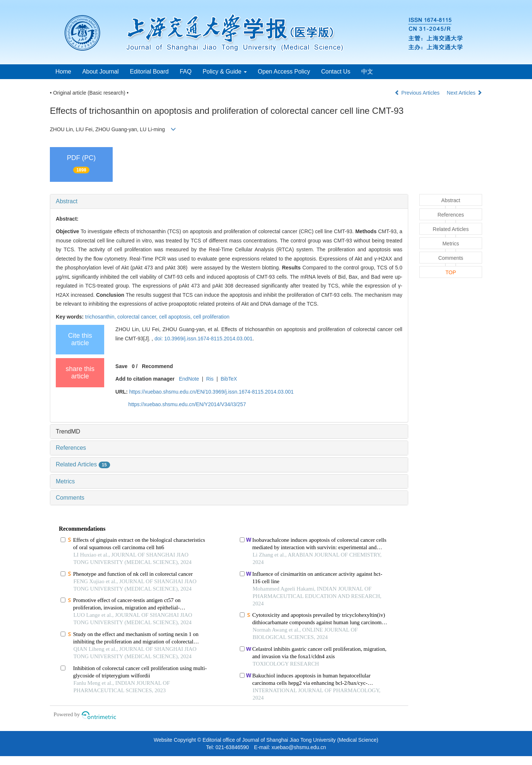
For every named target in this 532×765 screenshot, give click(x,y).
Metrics (65, 481)
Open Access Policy (284, 72)
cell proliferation (211, 317)
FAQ (185, 72)
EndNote (189, 379)
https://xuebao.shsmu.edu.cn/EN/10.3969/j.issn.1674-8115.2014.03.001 (212, 392)
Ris (210, 379)
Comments (70, 498)
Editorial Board (149, 72)
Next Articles (464, 93)
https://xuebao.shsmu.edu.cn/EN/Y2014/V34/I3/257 (187, 404)
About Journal (101, 72)
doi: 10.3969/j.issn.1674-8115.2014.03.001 (203, 339)
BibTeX (229, 379)
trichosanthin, (101, 317)
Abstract (67, 201)
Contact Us (336, 72)
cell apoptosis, (176, 317)
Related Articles (83, 464)
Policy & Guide (224, 72)
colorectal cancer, (138, 317)
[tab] (229, 201)
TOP (451, 272)
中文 (367, 72)
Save (121, 366)
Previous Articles (418, 93)
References (71, 448)
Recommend (157, 366)
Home (63, 72)
